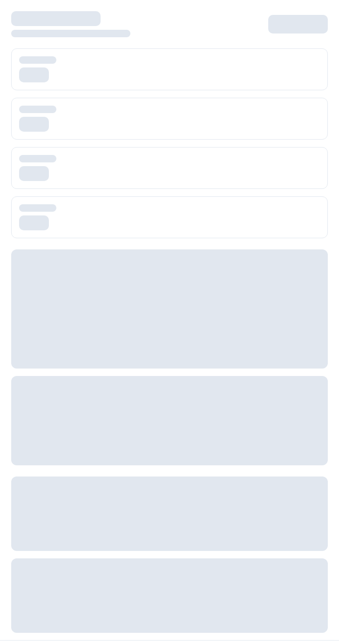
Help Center (194, 494)
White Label (199, 252)
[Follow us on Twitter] (262, 349)
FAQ (181, 524)
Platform (107, 252)
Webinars (26, 622)
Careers (24, 509)
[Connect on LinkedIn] (290, 349)
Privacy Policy (197, 607)
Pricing (166, 252)
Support (187, 539)
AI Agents (138, 252)
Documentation (198, 509)
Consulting (27, 539)
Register (316, 15)
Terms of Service (202, 593)
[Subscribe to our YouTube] (318, 349)
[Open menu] (18, 15)
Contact (233, 252)
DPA (181, 553)
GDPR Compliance (203, 637)
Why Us (23, 524)
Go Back (201, 189)
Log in (286, 15)
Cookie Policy (197, 622)
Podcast (24, 637)
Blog (18, 593)
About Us (25, 494)
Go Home (139, 189)
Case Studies (31, 607)
